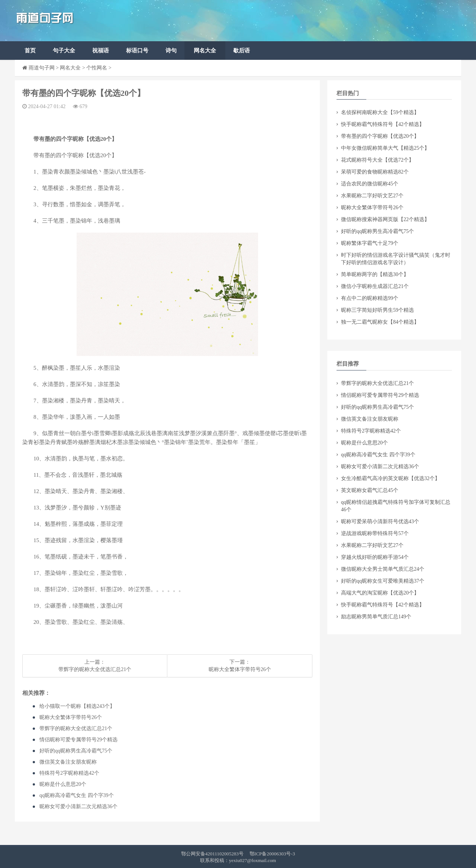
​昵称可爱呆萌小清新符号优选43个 (380, 522)
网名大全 (205, 51)
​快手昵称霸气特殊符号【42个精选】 (383, 124)
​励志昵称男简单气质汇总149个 (376, 617)
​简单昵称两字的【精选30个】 (375, 274)
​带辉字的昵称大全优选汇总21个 (95, 669)
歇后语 (242, 51)
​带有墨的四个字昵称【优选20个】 (380, 136)
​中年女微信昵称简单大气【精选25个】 (385, 148)
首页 (30, 51)
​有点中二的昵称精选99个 (370, 298)
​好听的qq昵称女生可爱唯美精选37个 (383, 581)
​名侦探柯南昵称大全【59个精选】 (380, 112)
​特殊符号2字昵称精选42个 (69, 773)
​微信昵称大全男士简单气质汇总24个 (383, 569)
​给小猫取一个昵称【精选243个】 (77, 706)
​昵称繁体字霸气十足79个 (370, 243)
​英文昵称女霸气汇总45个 (370, 490)
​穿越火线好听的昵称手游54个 (375, 557)
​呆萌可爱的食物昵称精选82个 (375, 172)
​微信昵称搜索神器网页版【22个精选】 (385, 219)
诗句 (171, 51)
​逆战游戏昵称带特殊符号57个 (375, 533)
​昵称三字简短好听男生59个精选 (377, 310)
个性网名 (97, 68)
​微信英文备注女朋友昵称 (68, 762)
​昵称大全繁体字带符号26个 (240, 669)
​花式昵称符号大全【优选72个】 (377, 160)
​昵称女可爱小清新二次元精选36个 (78, 807)
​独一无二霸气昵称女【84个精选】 (380, 322)
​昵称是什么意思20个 (63, 784)
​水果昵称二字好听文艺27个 (372, 196)
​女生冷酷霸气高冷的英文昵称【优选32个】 (390, 478)
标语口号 (137, 51)
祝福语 (101, 51)
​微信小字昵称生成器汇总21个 (375, 286)
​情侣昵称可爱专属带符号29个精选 (78, 740)
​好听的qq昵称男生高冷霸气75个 (76, 751)
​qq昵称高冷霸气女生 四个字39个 (77, 795)
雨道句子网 (42, 68)
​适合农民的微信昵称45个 (370, 184)
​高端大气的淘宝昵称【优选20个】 (380, 593)
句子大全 (64, 51)
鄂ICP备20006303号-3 (272, 854)
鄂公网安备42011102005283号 (212, 854)
